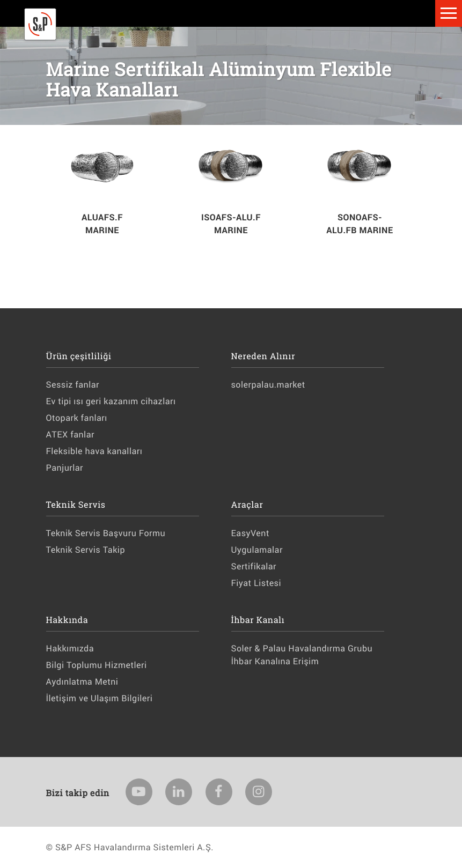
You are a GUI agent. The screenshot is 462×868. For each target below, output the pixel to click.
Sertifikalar (254, 566)
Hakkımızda (70, 648)
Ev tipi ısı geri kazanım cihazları (111, 401)
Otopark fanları (77, 418)
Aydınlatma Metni (82, 682)
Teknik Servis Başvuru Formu (106, 533)
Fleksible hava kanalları (94, 451)
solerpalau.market (268, 385)
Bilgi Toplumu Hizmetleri (97, 665)
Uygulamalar (257, 550)
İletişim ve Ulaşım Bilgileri (100, 698)
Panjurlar (65, 468)
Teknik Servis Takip (86, 550)
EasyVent (250, 533)
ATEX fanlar (70, 435)
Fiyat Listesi (256, 583)
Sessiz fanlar (73, 385)
